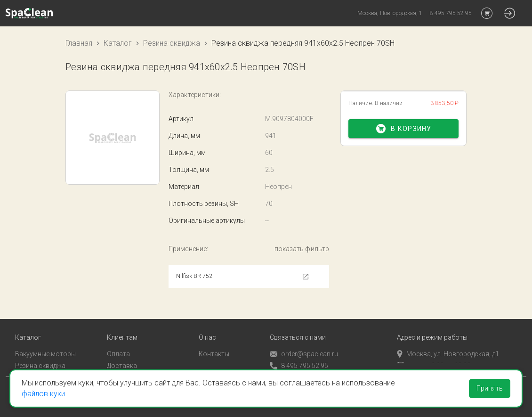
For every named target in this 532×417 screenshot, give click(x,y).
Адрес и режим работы (432, 325)
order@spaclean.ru (304, 342)
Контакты (214, 342)
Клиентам (122, 325)
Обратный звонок (298, 365)
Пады (23, 365)
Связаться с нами (298, 325)
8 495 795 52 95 (299, 354)
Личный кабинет (132, 365)
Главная (79, 43)
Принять (490, 388)
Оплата (118, 342)
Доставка (122, 353)
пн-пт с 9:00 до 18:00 (434, 353)
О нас (207, 325)
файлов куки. (44, 394)
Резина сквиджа (172, 43)
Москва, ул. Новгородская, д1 (448, 342)
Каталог (118, 43)
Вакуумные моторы (45, 342)
